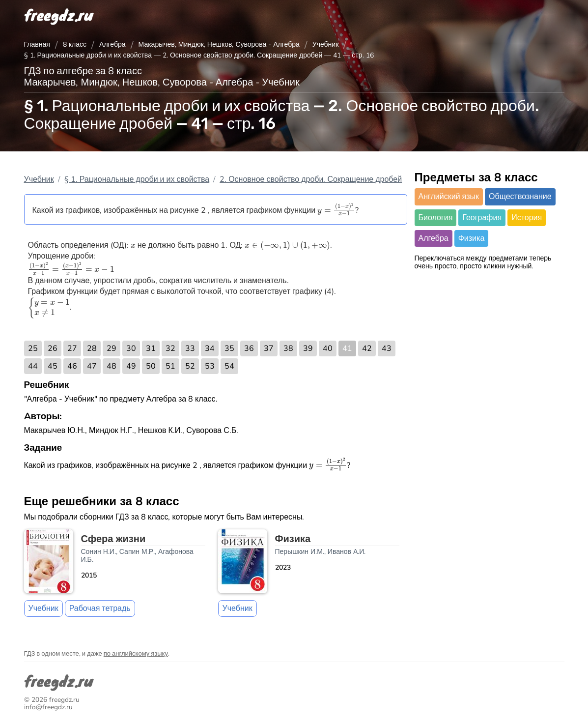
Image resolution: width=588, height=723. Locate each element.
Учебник (326, 44)
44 (33, 366)
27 (72, 348)
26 (53, 348)
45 (53, 366)
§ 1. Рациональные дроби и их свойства (137, 179)
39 (308, 348)
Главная (37, 44)
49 (131, 366)
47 (92, 366)
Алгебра (112, 44)
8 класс (75, 44)
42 (367, 348)
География (482, 218)
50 (151, 366)
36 (249, 348)
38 (288, 348)
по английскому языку (136, 654)
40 (328, 348)
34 (210, 348)
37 (269, 348)
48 (112, 366)
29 (112, 348)
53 (210, 366)
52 (190, 366)
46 (72, 366)
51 (170, 366)
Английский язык (449, 197)
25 (33, 348)
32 (170, 348)
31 (151, 348)
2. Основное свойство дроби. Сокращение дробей (311, 179)
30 (131, 348)
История (527, 218)
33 (190, 348)
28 (92, 348)
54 (229, 366)
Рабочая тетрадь (100, 608)
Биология (436, 218)
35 (229, 348)
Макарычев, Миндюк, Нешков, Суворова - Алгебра (219, 44)
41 (347, 348)
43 (387, 348)
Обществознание (520, 197)
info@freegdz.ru (48, 707)
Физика (472, 238)
